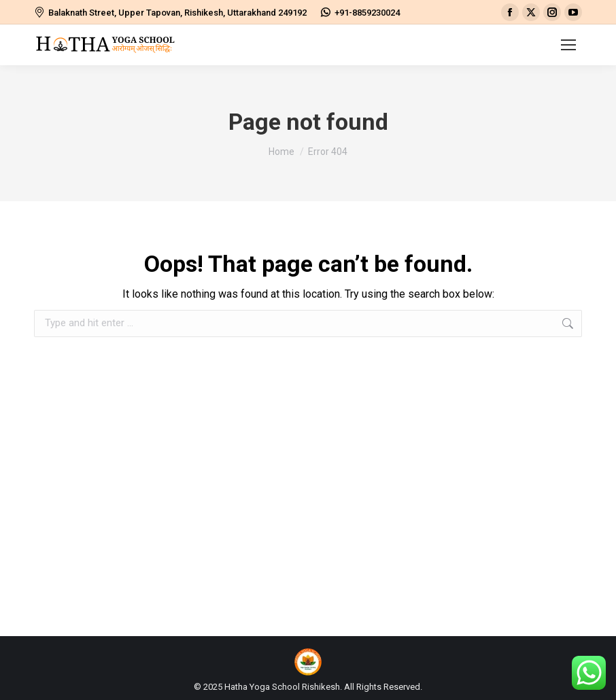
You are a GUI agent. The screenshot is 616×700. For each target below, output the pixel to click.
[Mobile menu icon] (568, 45)
